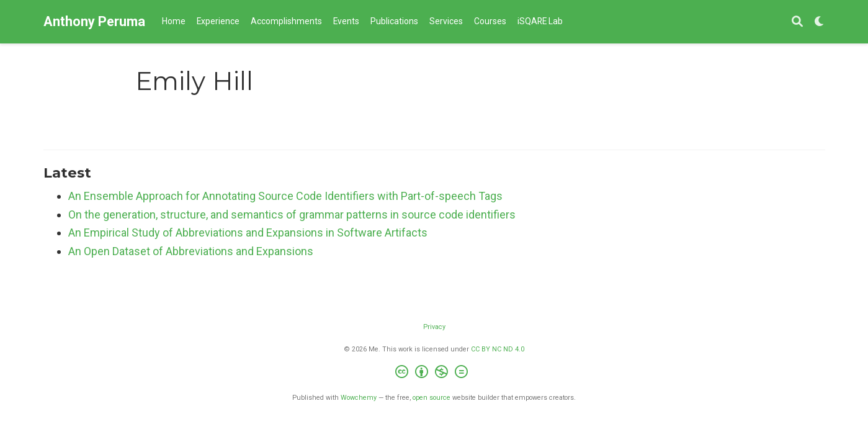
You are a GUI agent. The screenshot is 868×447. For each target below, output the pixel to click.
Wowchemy (359, 398)
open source (432, 398)
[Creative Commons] (434, 373)
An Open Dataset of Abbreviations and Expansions (191, 251)
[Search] (797, 22)
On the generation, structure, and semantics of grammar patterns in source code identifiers (292, 214)
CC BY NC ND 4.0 (498, 349)
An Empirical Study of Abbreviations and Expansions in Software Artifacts (248, 233)
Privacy (434, 327)
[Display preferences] (820, 22)
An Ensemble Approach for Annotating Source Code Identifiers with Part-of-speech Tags (285, 196)
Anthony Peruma (94, 21)
